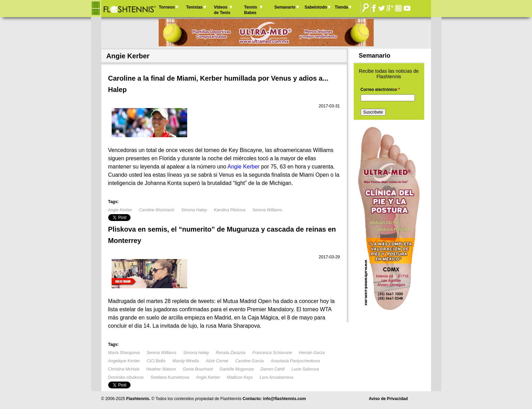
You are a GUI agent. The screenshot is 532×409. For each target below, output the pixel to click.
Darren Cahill (272, 369)
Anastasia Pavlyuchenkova (295, 361)
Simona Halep (194, 210)
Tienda (341, 7)
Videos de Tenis (222, 10)
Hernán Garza (312, 353)
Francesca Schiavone (272, 353)
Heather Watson (161, 369)
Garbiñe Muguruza (236, 369)
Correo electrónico (380, 90)
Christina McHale (124, 369)
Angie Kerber (120, 210)
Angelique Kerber (124, 361)
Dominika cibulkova (126, 377)
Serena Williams (267, 210)
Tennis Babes (251, 10)
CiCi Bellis (156, 361)
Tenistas (194, 7)
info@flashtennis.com (285, 399)
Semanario (285, 7)
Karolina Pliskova (230, 210)
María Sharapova (124, 353)
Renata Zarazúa (231, 353)
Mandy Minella (186, 361)
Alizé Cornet (217, 361)
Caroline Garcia (250, 361)
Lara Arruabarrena (276, 377)
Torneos (167, 7)
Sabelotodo (316, 7)
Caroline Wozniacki (157, 210)
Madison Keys (240, 377)
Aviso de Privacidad (388, 399)
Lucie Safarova (305, 369)
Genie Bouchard (198, 369)
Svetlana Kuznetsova (170, 377)
